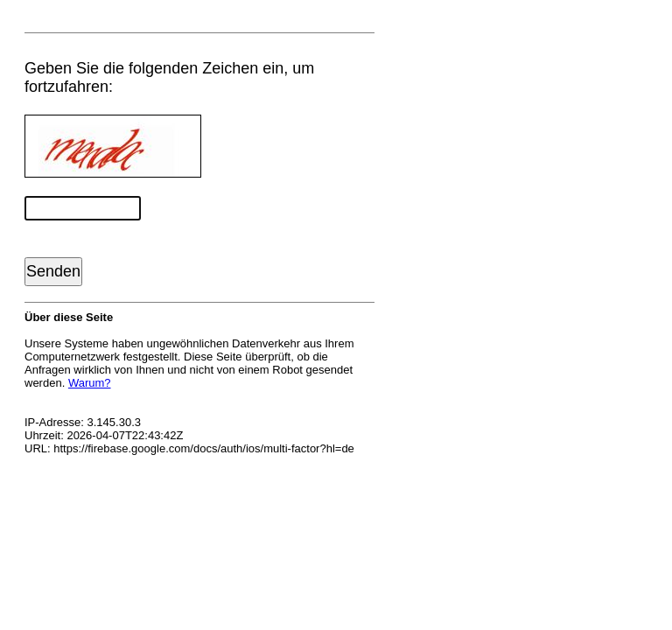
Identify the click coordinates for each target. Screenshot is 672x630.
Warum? (90, 383)
